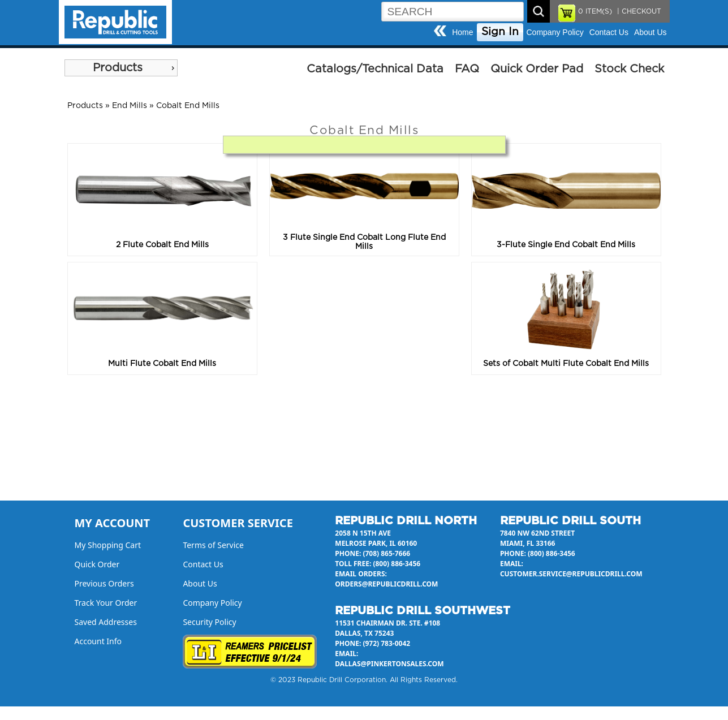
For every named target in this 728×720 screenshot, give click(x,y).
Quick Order (97, 564)
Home (462, 32)
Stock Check (629, 69)
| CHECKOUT (638, 11)
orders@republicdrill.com (386, 584)
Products (118, 68)
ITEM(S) (595, 11)
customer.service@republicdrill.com (571, 574)
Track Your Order (106, 603)
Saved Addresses (106, 622)
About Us (651, 32)
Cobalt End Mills (188, 106)
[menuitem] (121, 68)
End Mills (130, 106)
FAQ (467, 69)
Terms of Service (213, 545)
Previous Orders (104, 583)
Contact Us (609, 32)
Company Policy (555, 32)
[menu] (121, 68)
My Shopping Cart (108, 545)
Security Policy (209, 622)
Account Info (98, 641)
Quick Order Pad (537, 69)
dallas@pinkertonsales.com (389, 664)
